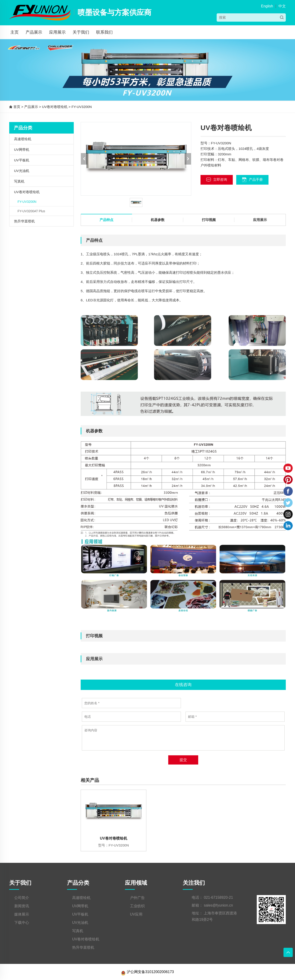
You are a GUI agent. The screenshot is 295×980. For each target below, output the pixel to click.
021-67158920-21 (218, 897)
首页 (17, 107)
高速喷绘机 (23, 139)
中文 (282, 6)
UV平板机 (22, 160)
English (267, 6)
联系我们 (104, 32)
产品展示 (34, 32)
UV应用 (136, 914)
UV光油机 (22, 171)
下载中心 (22, 923)
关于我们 (81, 32)
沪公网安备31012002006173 (147, 972)
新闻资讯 (22, 906)
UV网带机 (22, 150)
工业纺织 (137, 906)
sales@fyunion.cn (218, 905)
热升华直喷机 (24, 221)
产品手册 (252, 180)
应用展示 (57, 32)
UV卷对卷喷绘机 (55, 107)
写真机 (19, 181)
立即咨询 (217, 180)
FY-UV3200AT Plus (31, 211)
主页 (15, 32)
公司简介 (22, 898)
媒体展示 (22, 914)
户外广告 (137, 898)
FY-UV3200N (82, 107)
